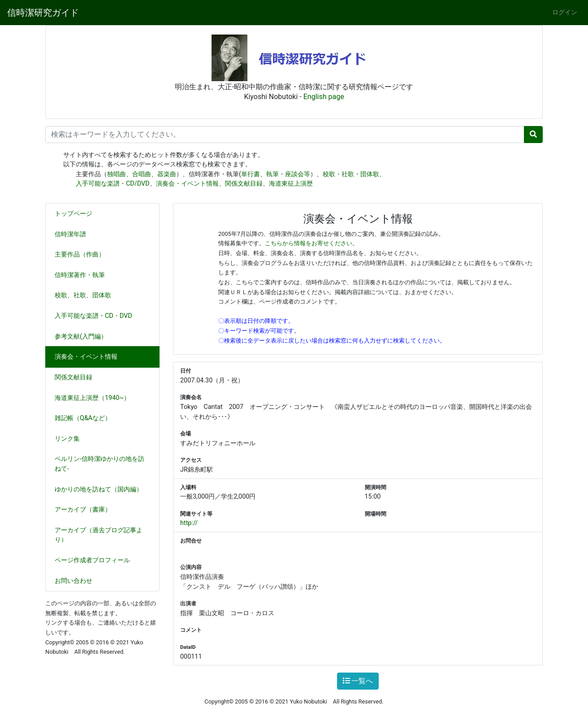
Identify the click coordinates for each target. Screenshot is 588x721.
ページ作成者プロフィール (92, 560)
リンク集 (67, 439)
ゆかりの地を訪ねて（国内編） (102, 489)
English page (324, 97)
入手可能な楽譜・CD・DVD (97, 316)
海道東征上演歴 (291, 184)
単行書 (251, 174)
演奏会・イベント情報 (187, 184)
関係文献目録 (244, 184)
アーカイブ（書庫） (83, 510)
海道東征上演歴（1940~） (92, 398)
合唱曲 (142, 174)
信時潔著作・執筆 (83, 275)
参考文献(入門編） (84, 337)
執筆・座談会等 (288, 174)
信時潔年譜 (70, 234)
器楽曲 (167, 174)
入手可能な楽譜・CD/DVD (113, 184)
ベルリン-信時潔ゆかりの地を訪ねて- (99, 464)
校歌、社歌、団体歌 (86, 295)
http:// (189, 523)
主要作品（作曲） (83, 254)
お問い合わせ (73, 581)
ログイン (565, 12)
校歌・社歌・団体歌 (351, 174)
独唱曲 (117, 174)
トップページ (73, 214)
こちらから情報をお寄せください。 (311, 243)
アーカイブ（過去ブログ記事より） (99, 535)
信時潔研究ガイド (43, 13)
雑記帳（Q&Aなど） (86, 418)
